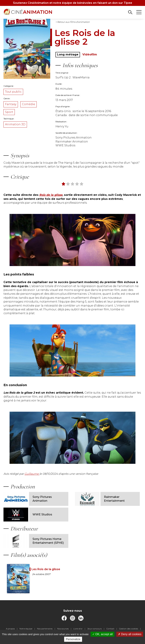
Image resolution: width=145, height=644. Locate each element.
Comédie (29, 104)
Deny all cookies (130, 634)
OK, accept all (102, 634)
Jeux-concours (94, 629)
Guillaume (32, 474)
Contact (110, 629)
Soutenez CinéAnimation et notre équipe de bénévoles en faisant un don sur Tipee (73, 3)
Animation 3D (15, 124)
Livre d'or (78, 629)
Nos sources (63, 629)
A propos (10, 629)
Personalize (73, 639)
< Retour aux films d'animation (73, 22)
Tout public (13, 92)
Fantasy (11, 104)
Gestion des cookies (129, 629)
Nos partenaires (45, 629)
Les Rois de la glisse (46, 569)
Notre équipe (26, 629)
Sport (9, 112)
